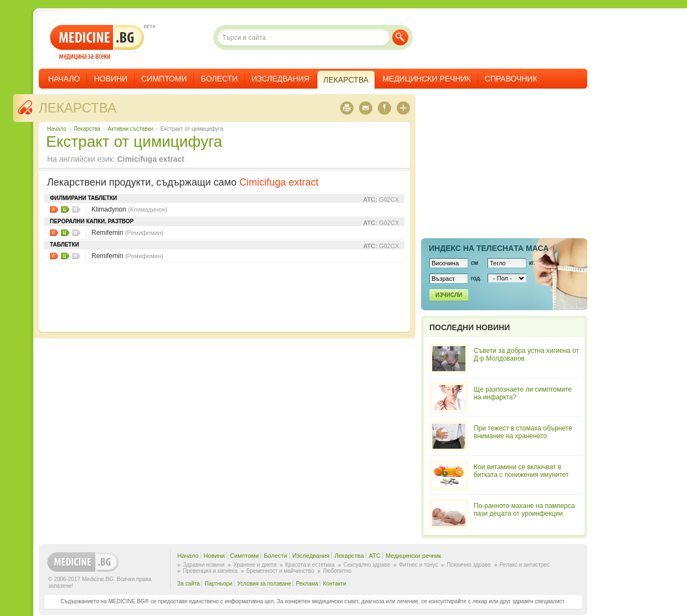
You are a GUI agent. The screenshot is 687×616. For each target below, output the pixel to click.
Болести (219, 79)
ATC (375, 556)
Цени (65, 209)
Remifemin (127, 233)
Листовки (54, 209)
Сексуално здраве (367, 565)
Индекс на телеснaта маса (489, 248)
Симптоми (164, 79)
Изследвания (281, 79)
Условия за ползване (264, 584)
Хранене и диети (255, 565)
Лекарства (78, 108)
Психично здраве (469, 565)
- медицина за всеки (97, 42)
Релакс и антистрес (525, 565)
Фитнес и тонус (418, 565)
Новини (111, 79)
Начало (64, 79)
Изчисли (449, 295)
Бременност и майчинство (280, 571)
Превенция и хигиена (210, 571)
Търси (400, 37)
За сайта (189, 584)
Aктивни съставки (130, 129)
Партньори (218, 584)
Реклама (307, 584)
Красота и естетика (310, 565)
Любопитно (337, 571)
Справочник (511, 79)
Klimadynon (129, 209)
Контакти (335, 584)
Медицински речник (427, 79)
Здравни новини (204, 565)
